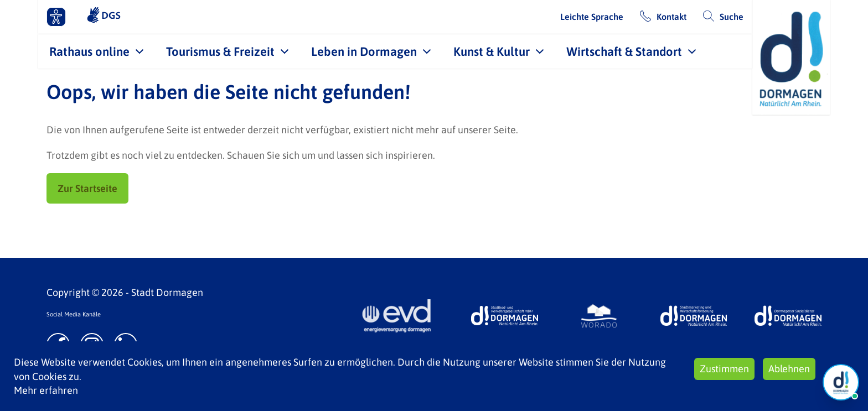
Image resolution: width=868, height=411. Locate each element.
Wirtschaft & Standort (624, 51)
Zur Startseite (87, 188)
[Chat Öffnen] (841, 382)
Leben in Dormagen (364, 51)
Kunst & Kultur (492, 51)
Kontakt (671, 17)
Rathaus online (89, 51)
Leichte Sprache (592, 17)
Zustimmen (724, 369)
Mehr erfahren (46, 390)
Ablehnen (789, 369)
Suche (732, 17)
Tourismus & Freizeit (220, 51)
